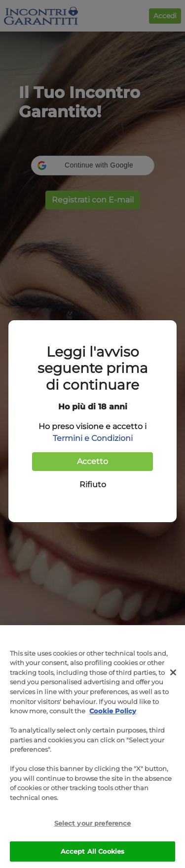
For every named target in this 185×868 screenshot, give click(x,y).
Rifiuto (93, 484)
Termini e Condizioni (93, 438)
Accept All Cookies (92, 854)
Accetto (92, 461)
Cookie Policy (113, 713)
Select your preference (93, 826)
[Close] (173, 675)
